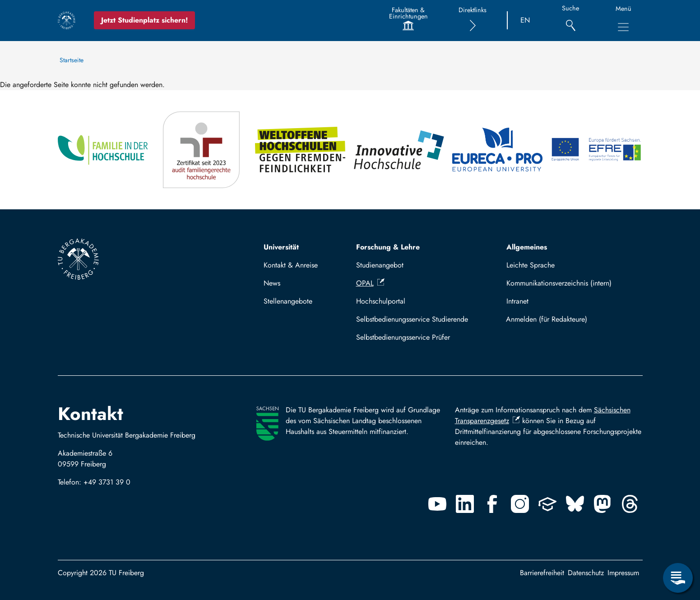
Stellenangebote (288, 301)
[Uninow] (547, 504)
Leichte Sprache (531, 265)
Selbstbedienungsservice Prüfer (403, 337)
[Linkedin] (465, 504)
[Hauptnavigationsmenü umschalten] (623, 27)
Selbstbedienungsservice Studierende (412, 319)
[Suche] (571, 21)
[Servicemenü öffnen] (678, 578)
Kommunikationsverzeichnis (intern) (559, 283)
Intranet (517, 301)
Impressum (623, 573)
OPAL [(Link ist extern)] (370, 283)
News (272, 283)
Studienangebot (380, 265)
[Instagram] (520, 504)
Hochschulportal (381, 301)
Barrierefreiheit (542, 573)
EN (525, 20)
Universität (281, 247)
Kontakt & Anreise (291, 265)
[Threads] (630, 504)
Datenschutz (586, 573)
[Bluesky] (575, 504)
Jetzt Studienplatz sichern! (144, 20)
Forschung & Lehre (388, 247)
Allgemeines (527, 247)
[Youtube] (437, 504)
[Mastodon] (603, 504)
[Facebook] (492, 504)
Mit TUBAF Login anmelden (571, 319)
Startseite (72, 60)
